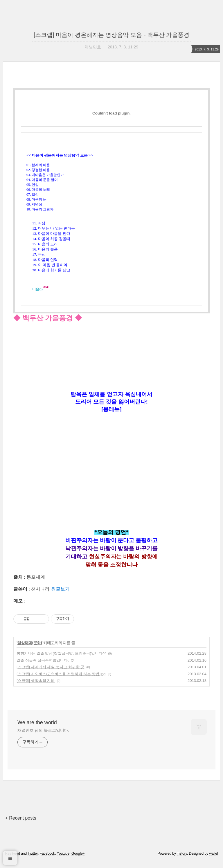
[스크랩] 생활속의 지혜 (36, 687)
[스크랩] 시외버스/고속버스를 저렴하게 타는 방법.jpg (61, 681)
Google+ (78, 860)
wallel (214, 860)
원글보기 (60, 596)
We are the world (37, 729)
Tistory (182, 860)
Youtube (63, 860)
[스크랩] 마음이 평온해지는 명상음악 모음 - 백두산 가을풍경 (112, 35)
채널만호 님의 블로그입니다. (43, 737)
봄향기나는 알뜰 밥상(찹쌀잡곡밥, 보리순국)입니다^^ (61, 660)
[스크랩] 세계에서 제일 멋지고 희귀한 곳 (50, 674)
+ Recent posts (20, 825)
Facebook (47, 860)
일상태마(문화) (29, 649)
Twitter (33, 860)
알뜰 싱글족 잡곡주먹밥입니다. (43, 667)
